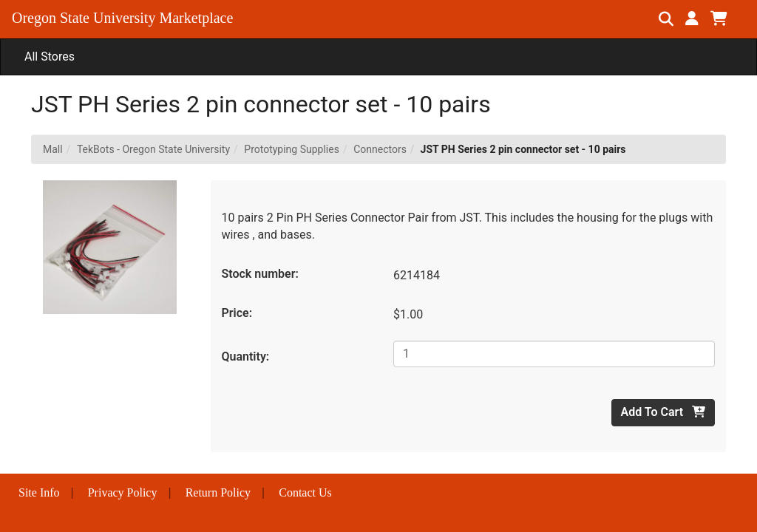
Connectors (380, 149)
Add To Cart (663, 412)
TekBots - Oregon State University (153, 149)
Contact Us (305, 492)
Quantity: (246, 357)
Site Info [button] (39, 492)
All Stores (50, 57)
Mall (53, 149)
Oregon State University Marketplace (122, 18)
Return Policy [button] (218, 492)
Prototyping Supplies (292, 149)
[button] (692, 18)
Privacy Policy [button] (123, 492)
